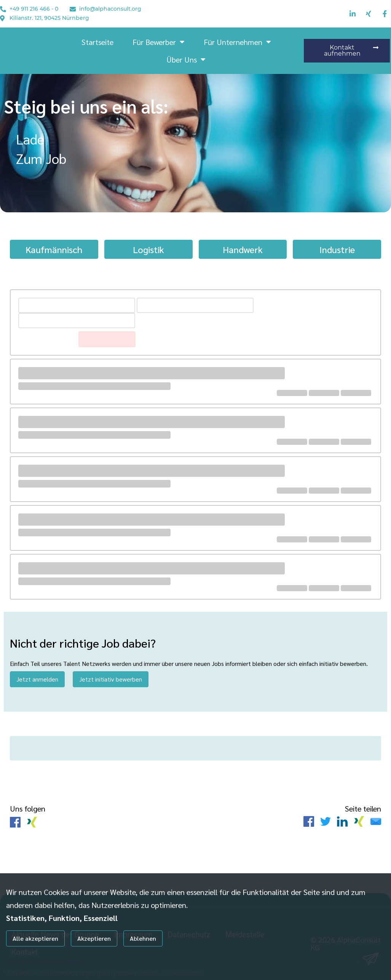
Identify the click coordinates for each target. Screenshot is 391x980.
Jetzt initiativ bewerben (111, 679)
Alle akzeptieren (35, 938)
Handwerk (243, 249)
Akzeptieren (94, 938)
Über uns (186, 59)
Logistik (148, 249)
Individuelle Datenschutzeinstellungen (45, 962)
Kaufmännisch (54, 249)
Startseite (97, 42)
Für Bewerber (159, 42)
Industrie (337, 249)
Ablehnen (143, 938)
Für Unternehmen (237, 42)
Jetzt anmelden (37, 679)
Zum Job (41, 158)
